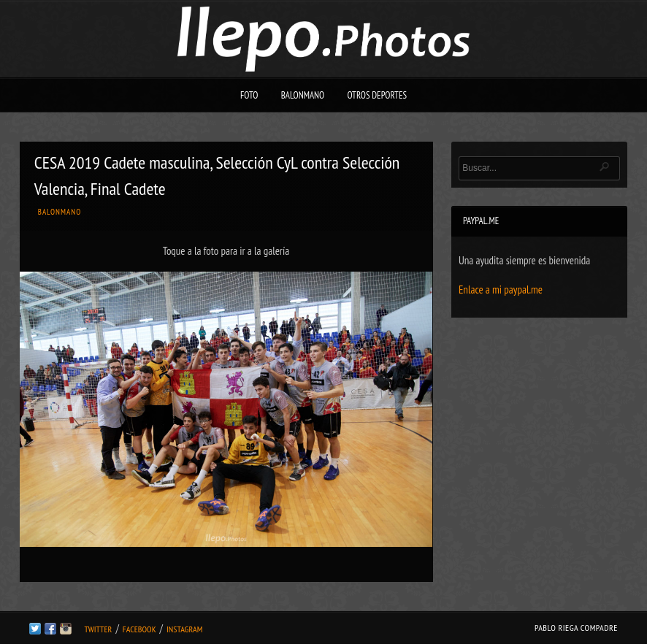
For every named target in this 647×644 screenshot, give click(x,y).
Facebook (139, 629)
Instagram (184, 629)
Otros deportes (377, 95)
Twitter (98, 629)
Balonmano (303, 95)
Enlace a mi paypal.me (501, 290)
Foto (249, 95)
